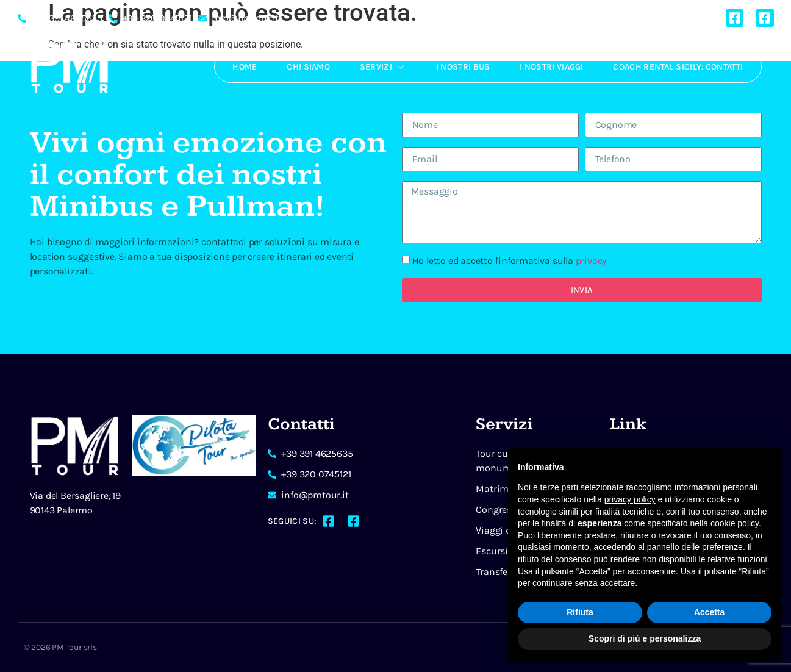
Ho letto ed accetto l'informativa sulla (510, 261)
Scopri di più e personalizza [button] (645, 638)
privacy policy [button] (630, 499)
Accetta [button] (710, 612)
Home (240, 67)
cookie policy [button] (735, 523)
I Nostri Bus (461, 67)
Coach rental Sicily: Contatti (678, 67)
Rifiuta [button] (580, 612)
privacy (591, 261)
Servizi (380, 66)
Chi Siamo (305, 67)
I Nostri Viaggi (550, 67)
